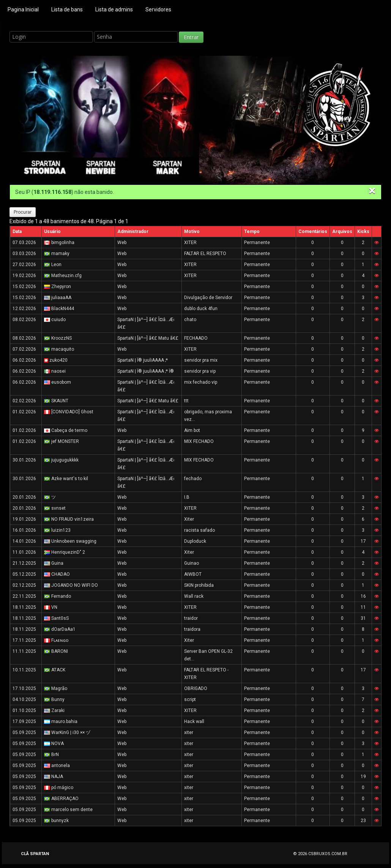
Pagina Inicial (23, 9)
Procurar (23, 212)
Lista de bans (67, 9)
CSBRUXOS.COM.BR (328, 854)
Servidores (158, 9)
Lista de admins (114, 9)
